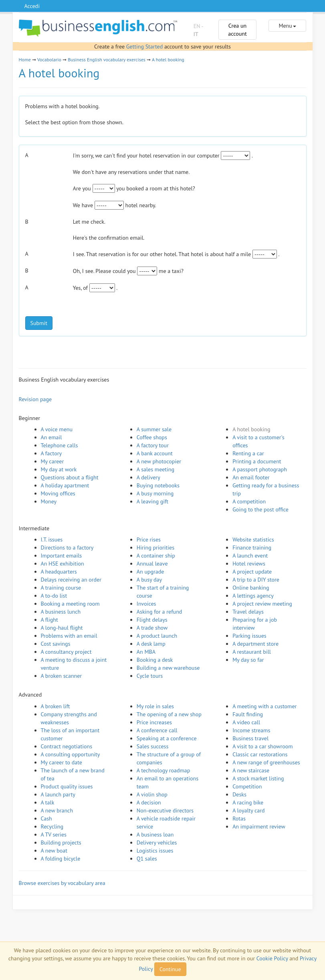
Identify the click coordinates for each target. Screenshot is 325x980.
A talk (48, 802)
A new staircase (251, 770)
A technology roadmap (164, 770)
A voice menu (57, 429)
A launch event (250, 556)
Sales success (153, 746)
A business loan (155, 835)
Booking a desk (155, 660)
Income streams (251, 730)
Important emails (62, 556)
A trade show (152, 628)
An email (51, 437)
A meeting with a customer (264, 706)
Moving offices (58, 493)
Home (25, 60)
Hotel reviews (249, 564)
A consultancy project (66, 652)
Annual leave (152, 564)
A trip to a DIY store (256, 580)
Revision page (35, 399)
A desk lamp (151, 644)
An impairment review (259, 826)
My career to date (62, 762)
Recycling (52, 826)
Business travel (250, 738)
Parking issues (249, 636)
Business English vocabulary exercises (107, 60)
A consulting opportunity (71, 754)
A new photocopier (159, 461)
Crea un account (237, 30)
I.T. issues (52, 540)
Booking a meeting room (70, 604)
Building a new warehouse (168, 668)
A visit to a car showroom (262, 746)
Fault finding (248, 714)
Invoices (146, 604)
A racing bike (248, 802)
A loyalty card (248, 810)
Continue (170, 969)
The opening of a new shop (169, 714)
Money (49, 501)
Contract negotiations (67, 746)
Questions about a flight (70, 477)
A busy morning (155, 493)
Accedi (32, 6)
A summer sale (154, 429)
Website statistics (253, 540)
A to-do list (54, 596)
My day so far (248, 660)
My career (52, 461)
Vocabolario (49, 60)
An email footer (251, 477)
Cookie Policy (272, 958)
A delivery (148, 477)
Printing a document (257, 461)
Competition (247, 786)
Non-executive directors (165, 810)
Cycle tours (150, 676)
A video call (246, 722)
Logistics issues (155, 851)
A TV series (54, 835)
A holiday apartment (65, 485)
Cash (46, 818)
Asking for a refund (159, 612)
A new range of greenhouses (266, 762)
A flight (49, 620)
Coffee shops (152, 437)
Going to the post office (260, 509)
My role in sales (155, 706)
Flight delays (152, 620)
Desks (239, 794)
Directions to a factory (67, 548)
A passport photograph (260, 469)
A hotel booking (168, 60)
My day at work (59, 469)
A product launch (157, 636)
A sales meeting (155, 469)
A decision (149, 802)
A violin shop (152, 794)
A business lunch (61, 612)
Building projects (61, 843)
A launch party (58, 794)
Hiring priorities (155, 548)
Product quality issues (67, 786)
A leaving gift (152, 501)
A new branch (57, 810)
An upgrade (150, 572)
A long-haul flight (62, 628)
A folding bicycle (61, 859)
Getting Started (144, 46)
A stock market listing (258, 778)
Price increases (154, 722)
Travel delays (248, 612)
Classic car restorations (260, 754)
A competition (249, 501)
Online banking (251, 588)
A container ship (156, 556)
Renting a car (248, 453)
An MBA (146, 652)
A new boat (54, 851)
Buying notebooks (158, 485)
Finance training (252, 548)
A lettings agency (253, 596)
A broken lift (56, 706)
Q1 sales (147, 859)
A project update (252, 572)
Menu (287, 26)
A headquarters (59, 572)
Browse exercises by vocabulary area (62, 883)
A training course (61, 588)
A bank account (155, 453)
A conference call (157, 730)
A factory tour (153, 445)
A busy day (149, 580)
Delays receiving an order (71, 580)
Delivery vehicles (157, 843)
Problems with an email (69, 636)
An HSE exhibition (63, 564)
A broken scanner (62, 676)
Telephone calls (60, 445)
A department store (255, 644)
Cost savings (56, 644)
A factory (51, 453)
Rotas (239, 818)
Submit (39, 323)
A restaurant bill (252, 652)
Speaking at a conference (167, 738)
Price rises (149, 540)
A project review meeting (262, 604)
